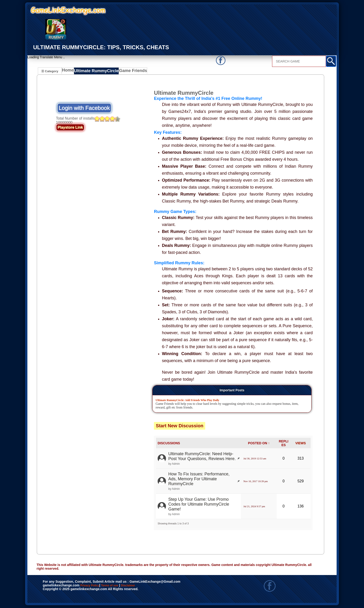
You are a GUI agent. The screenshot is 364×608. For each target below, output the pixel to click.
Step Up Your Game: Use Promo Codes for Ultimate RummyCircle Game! (199, 505)
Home (69, 72)
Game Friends (129, 72)
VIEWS (301, 444)
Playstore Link (70, 128)
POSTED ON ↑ (259, 444)
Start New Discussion (180, 426)
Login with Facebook (84, 109)
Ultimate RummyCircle (96, 72)
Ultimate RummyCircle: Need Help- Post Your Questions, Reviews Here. (202, 457)
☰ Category (50, 71)
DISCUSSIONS (169, 444)
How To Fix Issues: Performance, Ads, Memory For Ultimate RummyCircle (199, 479)
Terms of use (123, 586)
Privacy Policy (94, 586)
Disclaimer (149, 586)
